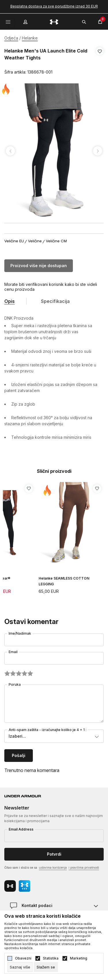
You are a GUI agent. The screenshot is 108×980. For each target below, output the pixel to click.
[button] (100, 62)
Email (13, 652)
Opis (10, 301)
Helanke (30, 38)
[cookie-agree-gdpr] (46, 967)
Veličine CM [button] (56, 241)
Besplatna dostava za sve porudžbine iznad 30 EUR (54, 6)
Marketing (79, 958)
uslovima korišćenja (53, 867)
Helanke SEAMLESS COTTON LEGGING (64, 581)
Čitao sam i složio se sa (52, 868)
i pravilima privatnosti (84, 867)
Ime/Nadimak (20, 633)
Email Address (21, 829)
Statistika (51, 958)
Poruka (15, 684)
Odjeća (11, 38)
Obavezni (23, 958)
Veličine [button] (35, 241)
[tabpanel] (54, 151)
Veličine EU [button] (14, 241)
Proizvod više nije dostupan (39, 266)
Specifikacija (55, 301)
